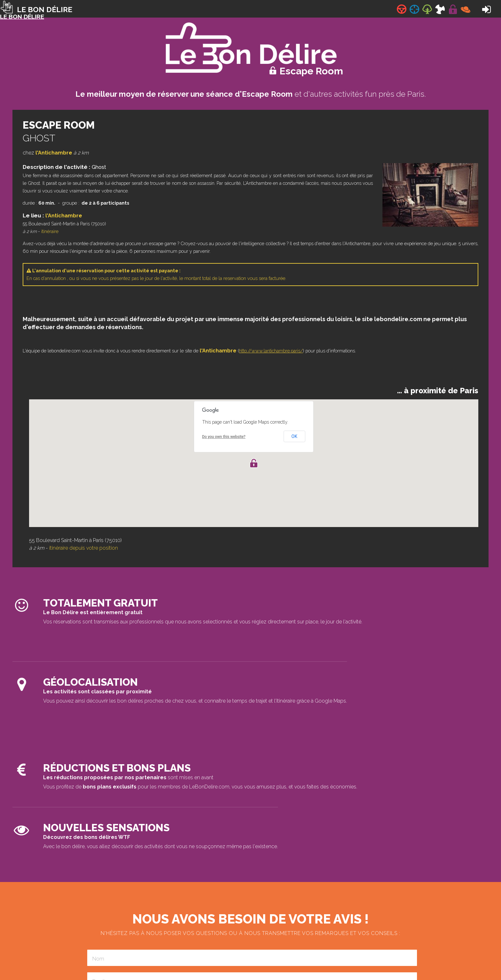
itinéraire (50, 231)
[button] (254, 463)
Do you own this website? (224, 437)
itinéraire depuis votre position (84, 548)
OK (294, 436)
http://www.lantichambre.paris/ (271, 351)
